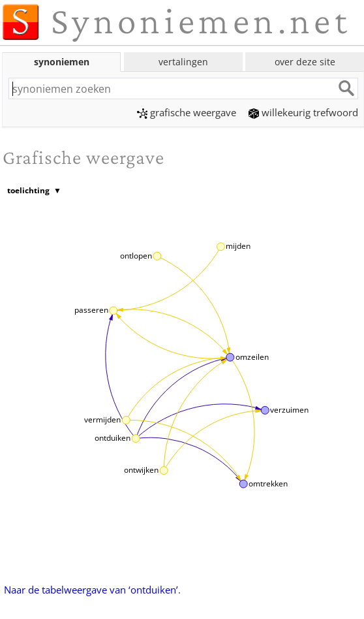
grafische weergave (187, 112)
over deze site (305, 62)
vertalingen (183, 62)
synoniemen (62, 62)
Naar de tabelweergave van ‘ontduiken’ (91, 590)
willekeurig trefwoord (303, 112)
